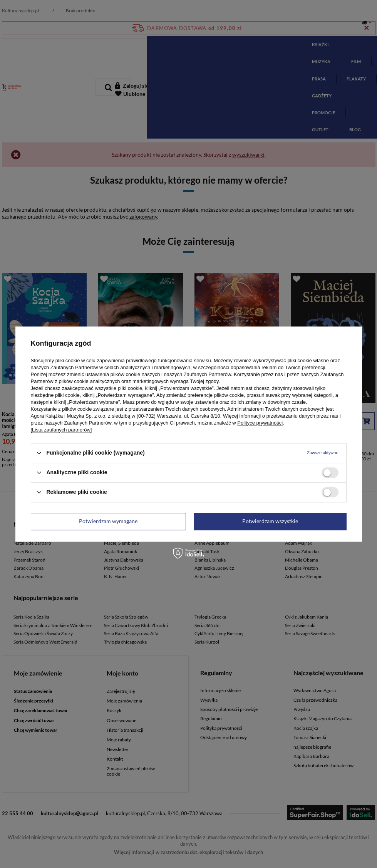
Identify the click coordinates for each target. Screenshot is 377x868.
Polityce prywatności (260, 423)
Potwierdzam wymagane (108, 521)
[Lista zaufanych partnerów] (61, 430)
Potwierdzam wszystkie (270, 521)
